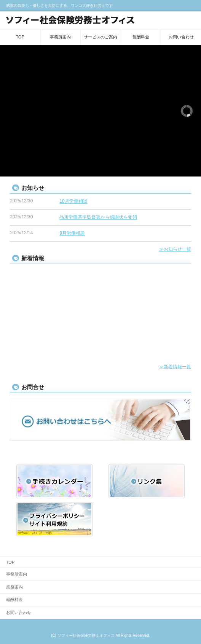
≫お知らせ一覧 (175, 249)
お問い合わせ (181, 37)
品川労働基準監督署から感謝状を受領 (98, 217)
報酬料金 (141, 37)
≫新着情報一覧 (175, 367)
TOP (20, 37)
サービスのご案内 (100, 37)
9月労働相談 (72, 233)
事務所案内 (60, 37)
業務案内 (14, 587)
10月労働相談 (73, 201)
